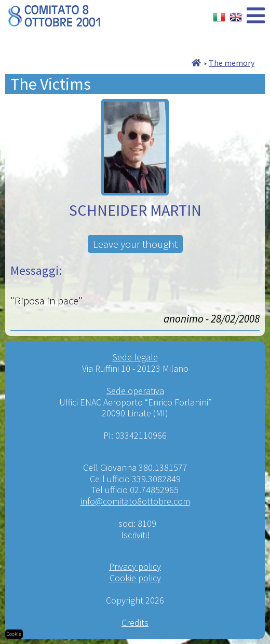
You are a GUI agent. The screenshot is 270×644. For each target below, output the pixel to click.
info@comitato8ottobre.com (135, 501)
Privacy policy (135, 566)
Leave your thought (135, 244)
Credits (135, 622)
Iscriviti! (135, 535)
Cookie (14, 634)
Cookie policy (135, 578)
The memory (232, 63)
